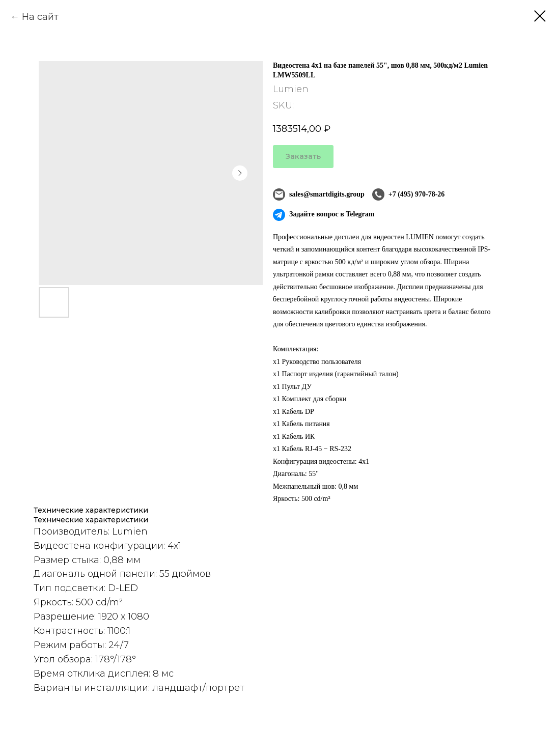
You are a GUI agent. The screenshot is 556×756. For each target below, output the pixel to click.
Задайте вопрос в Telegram (324, 215)
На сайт (40, 17)
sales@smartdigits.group (319, 194)
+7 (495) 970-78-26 (409, 194)
